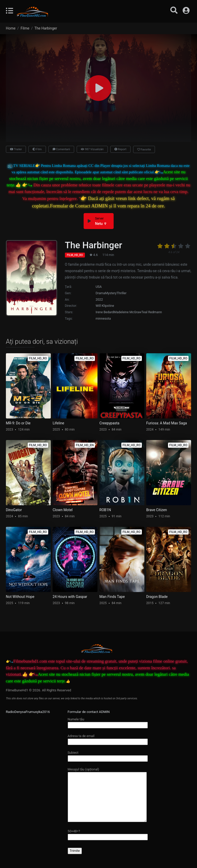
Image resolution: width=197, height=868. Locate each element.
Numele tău (108, 722)
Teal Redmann (152, 312)
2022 (99, 299)
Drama (100, 293)
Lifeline (58, 423)
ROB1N (105, 510)
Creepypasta (110, 423)
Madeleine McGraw (127, 312)
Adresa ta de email (108, 739)
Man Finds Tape (112, 597)
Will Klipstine (105, 306)
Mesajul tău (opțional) (107, 795)
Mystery (111, 293)
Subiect (108, 755)
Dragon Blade (157, 597)
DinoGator (14, 510)
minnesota (103, 318)
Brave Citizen (157, 510)
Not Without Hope (20, 597)
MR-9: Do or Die (18, 423)
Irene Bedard (105, 312)
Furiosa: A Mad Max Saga (167, 423)
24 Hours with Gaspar (70, 597)
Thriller (121, 293)
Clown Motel (63, 510)
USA (99, 287)
